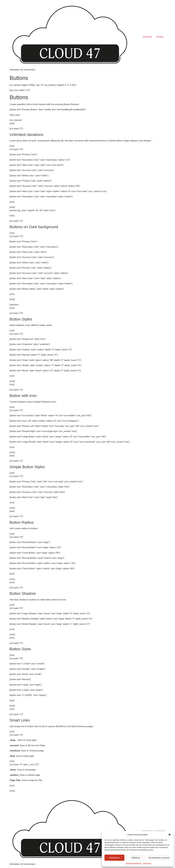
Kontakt (160, 37)
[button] (170, 835)
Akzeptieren (114, 858)
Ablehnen (136, 858)
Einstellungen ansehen (159, 858)
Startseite (147, 37)
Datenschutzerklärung (134, 863)
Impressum (147, 863)
